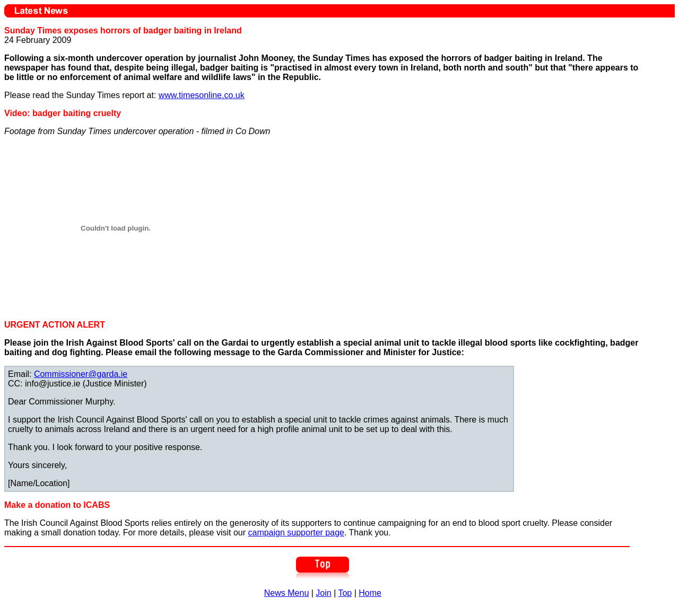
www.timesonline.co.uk (202, 95)
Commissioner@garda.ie (81, 374)
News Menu (286, 593)
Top (345, 593)
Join (323, 593)
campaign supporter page (296, 533)
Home (370, 593)
